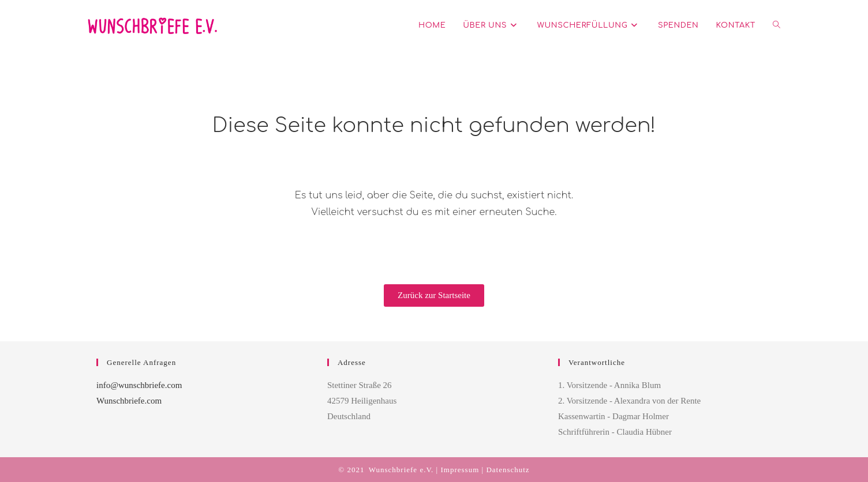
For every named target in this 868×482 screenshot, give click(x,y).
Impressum (460, 470)
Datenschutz (508, 470)
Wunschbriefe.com (129, 401)
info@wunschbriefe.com (139, 385)
